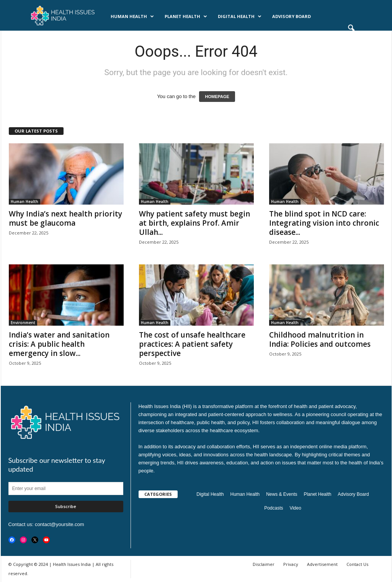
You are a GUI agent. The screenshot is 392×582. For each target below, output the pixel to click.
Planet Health (186, 16)
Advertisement (322, 564)
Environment (23, 323)
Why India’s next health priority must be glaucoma (65, 218)
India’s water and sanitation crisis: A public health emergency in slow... (59, 344)
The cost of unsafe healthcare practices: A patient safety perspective (192, 344)
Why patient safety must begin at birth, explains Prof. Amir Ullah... (194, 223)
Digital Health (240, 16)
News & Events (61, 38)
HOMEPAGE (217, 97)
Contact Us (357, 564)
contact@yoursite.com (60, 524)
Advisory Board (292, 16)
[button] (351, 28)
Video (295, 508)
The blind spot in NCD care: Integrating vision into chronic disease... (324, 223)
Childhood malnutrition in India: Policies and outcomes (320, 339)
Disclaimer (264, 564)
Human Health (132, 16)
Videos (132, 38)
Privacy (291, 564)
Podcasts (101, 38)
